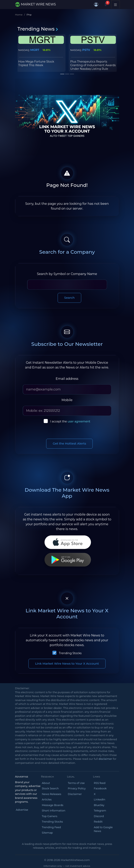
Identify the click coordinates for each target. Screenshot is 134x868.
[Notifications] (106, 4)
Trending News (38, 29)
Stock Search (50, 788)
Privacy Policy (77, 788)
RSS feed (100, 783)
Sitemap (47, 833)
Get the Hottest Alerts (70, 443)
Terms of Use (76, 783)
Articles (47, 799)
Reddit (98, 822)
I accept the (70, 421)
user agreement (79, 421)
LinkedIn (100, 799)
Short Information (54, 810)
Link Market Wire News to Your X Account (67, 664)
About (46, 783)
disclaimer (105, 759)
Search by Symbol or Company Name (67, 274)
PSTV (86, 50)
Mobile (67, 400)
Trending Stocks (70, 653)
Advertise (22, 810)
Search (70, 298)
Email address (67, 379)
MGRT (35, 50)
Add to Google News (103, 829)
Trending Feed (51, 827)
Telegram (100, 810)
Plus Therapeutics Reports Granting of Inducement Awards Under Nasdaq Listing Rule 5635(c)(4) (93, 67)
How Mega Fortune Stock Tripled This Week (36, 63)
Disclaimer (75, 794)
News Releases (52, 794)
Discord (99, 816)
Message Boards (53, 805)
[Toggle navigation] (115, 4)
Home (19, 15)
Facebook (100, 788)
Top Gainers (50, 816)
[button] (96, 4)
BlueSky (99, 805)
